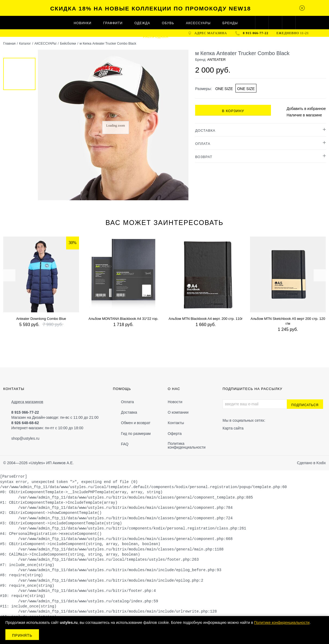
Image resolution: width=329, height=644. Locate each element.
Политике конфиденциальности (282, 622)
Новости (175, 402)
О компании (178, 412)
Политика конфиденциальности (187, 445)
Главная (9, 44)
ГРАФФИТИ (113, 23)
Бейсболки (68, 44)
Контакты (176, 423)
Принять (22, 635)
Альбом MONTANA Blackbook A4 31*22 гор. (123, 319)
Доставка (129, 412)
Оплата (127, 402)
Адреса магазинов (27, 402)
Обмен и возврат (136, 423)
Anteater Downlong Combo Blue (41, 319)
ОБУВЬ (168, 23)
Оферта (175, 434)
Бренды (230, 23)
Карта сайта (233, 428)
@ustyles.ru (29, 438)
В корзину (233, 111)
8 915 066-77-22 (256, 33)
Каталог (25, 44)
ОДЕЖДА (142, 23)
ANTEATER (216, 60)
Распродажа (156, 37)
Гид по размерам (136, 434)
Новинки (83, 23)
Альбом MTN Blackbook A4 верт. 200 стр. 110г (206, 319)
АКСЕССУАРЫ (198, 23)
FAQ (125, 444)
